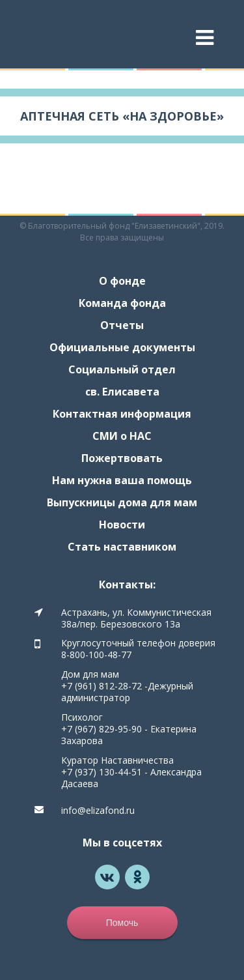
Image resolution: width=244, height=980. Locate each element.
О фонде (122, 281)
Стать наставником (122, 547)
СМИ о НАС (122, 436)
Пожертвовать (122, 458)
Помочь (122, 923)
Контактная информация (122, 414)
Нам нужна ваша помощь (122, 480)
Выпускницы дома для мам (122, 502)
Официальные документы (122, 347)
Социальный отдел (122, 369)
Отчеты (122, 325)
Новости (122, 525)
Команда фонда (122, 303)
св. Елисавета (122, 392)
